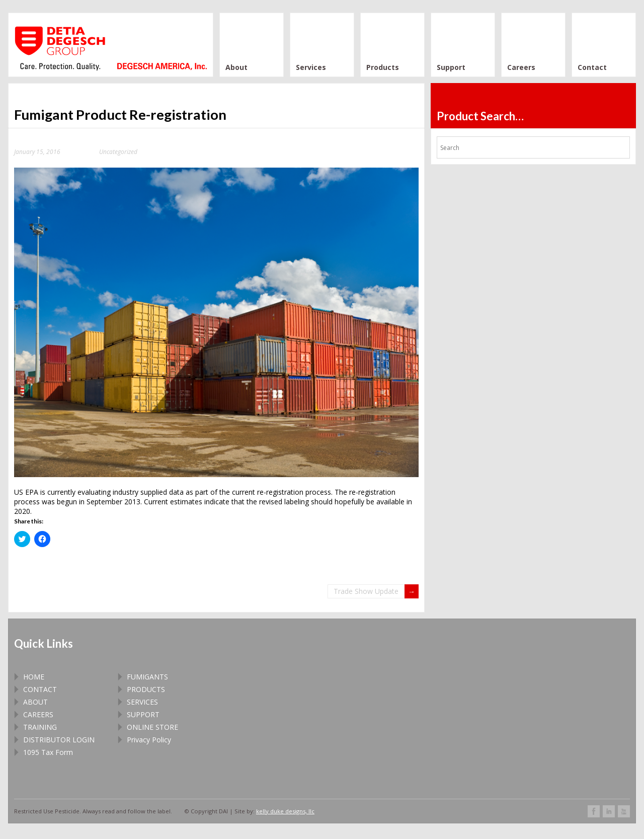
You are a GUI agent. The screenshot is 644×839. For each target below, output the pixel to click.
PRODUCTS (146, 689)
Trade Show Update (366, 591)
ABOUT (35, 702)
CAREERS (38, 714)
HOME (34, 677)
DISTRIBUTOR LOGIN (59, 740)
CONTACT (40, 689)
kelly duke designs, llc (285, 811)
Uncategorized (118, 151)
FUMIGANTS (147, 677)
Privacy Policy (149, 740)
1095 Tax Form (48, 752)
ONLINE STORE (152, 727)
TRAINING (40, 727)
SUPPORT (143, 714)
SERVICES (142, 702)
